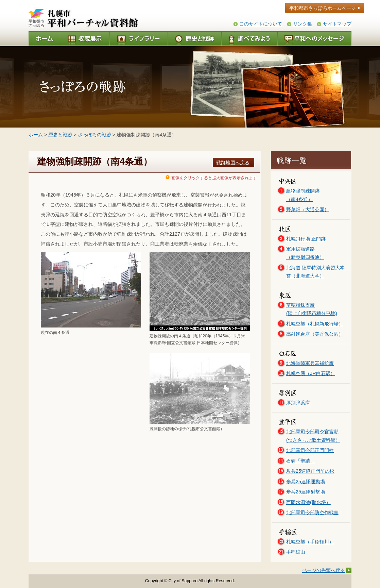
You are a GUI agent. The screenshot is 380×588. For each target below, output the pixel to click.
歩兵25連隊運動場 (306, 482)
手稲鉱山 (296, 552)
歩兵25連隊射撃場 (306, 492)
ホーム (36, 135)
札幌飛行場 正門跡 (306, 239)
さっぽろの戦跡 (94, 135)
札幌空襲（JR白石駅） (311, 373)
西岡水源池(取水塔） (308, 502)
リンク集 (303, 24)
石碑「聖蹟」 (300, 461)
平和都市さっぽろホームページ (323, 8)
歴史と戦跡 (60, 135)
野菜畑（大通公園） (308, 209)
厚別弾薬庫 (298, 403)
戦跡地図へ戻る (233, 163)
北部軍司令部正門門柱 (310, 450)
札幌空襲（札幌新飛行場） (315, 324)
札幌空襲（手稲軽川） (310, 542)
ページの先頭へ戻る (324, 570)
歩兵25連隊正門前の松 (310, 471)
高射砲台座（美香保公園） (315, 334)
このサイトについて (261, 24)
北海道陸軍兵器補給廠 (310, 363)
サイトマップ (337, 24)
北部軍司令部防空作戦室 (312, 513)
